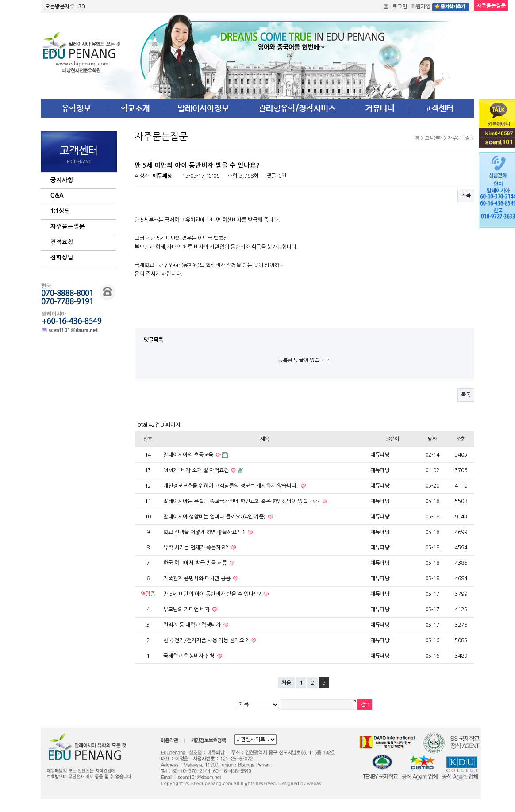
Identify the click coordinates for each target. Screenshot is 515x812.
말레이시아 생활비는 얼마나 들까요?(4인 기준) (215, 517)
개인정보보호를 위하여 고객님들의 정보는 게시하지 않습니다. (231, 486)
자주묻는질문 (68, 227)
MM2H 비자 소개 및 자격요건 (197, 470)
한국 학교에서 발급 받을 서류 (196, 563)
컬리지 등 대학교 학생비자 (193, 625)
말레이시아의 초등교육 (189, 455)
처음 (286, 683)
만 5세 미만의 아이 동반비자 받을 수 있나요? (213, 594)
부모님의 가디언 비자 (187, 610)
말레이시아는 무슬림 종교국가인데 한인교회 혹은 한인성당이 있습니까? (242, 501)
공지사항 (62, 180)
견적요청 (62, 242)
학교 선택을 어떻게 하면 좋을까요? (205, 532)
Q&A (57, 196)
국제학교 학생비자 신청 (190, 656)
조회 (461, 439)
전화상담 (62, 257)
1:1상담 (60, 211)
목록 (466, 195)
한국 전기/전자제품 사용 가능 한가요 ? (206, 640)
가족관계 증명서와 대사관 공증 (198, 579)
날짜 (432, 439)
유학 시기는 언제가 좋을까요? (196, 548)
